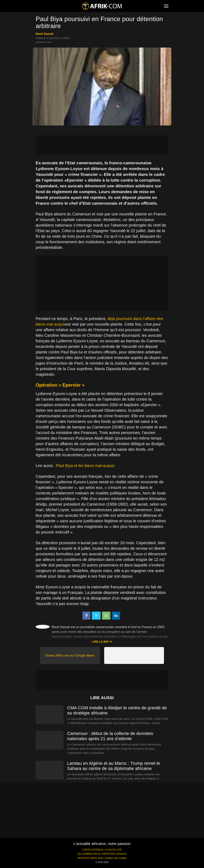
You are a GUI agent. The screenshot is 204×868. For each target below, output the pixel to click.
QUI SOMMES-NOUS (89, 854)
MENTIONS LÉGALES (115, 854)
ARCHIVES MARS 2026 (90, 858)
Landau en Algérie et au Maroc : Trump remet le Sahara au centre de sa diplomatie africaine (114, 766)
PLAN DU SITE (114, 850)
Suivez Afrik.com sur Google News (70, 655)
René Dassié (45, 34)
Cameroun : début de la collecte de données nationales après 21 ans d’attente (110, 736)
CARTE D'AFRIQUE (93, 850)
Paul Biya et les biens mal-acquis (85, 466)
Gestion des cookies (116, 858)
